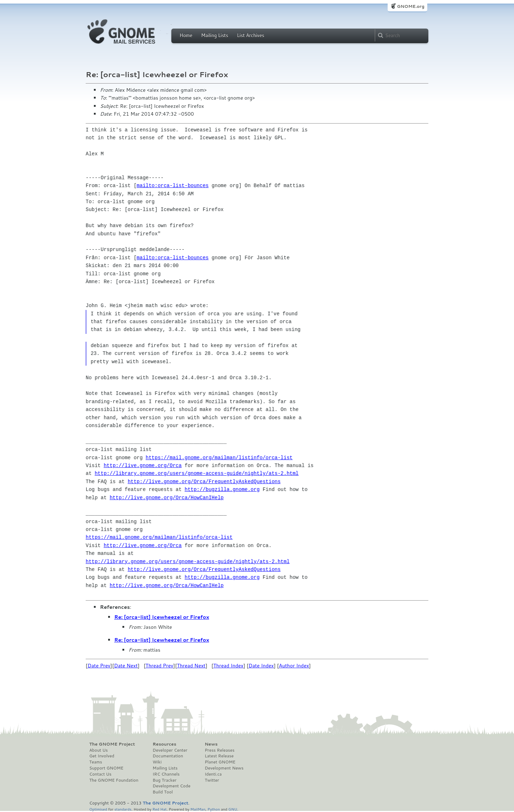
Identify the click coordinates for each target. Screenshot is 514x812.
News (211, 744)
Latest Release (219, 756)
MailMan (198, 809)
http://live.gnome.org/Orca (142, 465)
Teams (96, 762)
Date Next (126, 666)
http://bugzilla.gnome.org (222, 489)
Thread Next (191, 666)
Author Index (294, 666)
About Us (99, 750)
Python (214, 809)
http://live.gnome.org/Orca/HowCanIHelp (167, 498)
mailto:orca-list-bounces (173, 186)
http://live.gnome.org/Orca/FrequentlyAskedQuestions (204, 482)
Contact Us (100, 774)
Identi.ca (213, 774)
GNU (233, 809)
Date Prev (99, 666)
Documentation (168, 756)
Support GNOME (106, 768)
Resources (165, 744)
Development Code (172, 786)
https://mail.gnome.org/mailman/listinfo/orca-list (219, 458)
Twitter (212, 780)
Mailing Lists (215, 35)
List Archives (251, 35)
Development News (224, 768)
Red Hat (160, 809)
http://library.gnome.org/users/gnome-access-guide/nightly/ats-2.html (196, 473)
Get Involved (102, 756)
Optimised (98, 809)
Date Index (261, 666)
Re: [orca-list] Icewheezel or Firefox (162, 617)
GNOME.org (411, 6)
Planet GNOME (220, 762)
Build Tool (163, 792)
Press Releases (219, 750)
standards (123, 809)
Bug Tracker (165, 780)
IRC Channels (166, 774)
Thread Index (229, 666)
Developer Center (170, 750)
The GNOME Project (112, 744)
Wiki (157, 762)
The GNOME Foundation (114, 780)
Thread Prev (160, 666)
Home (186, 35)
